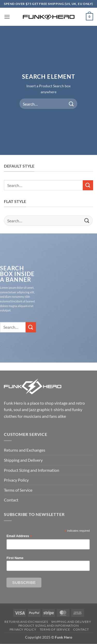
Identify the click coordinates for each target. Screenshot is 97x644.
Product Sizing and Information (32, 470)
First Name (15, 558)
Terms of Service (18, 490)
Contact (11, 500)
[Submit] (71, 104)
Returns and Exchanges (25, 450)
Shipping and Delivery (23, 460)
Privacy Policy (16, 480)
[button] (7, 17)
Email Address (19, 536)
